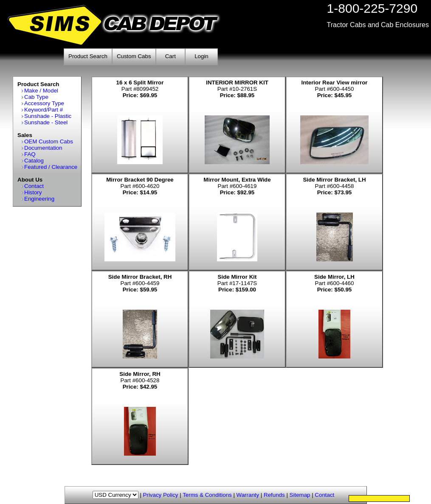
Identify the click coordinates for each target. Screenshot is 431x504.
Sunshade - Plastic (48, 116)
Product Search (88, 56)
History (33, 192)
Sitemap (300, 495)
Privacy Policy (161, 495)
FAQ (30, 154)
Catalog (34, 161)
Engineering (39, 199)
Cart (170, 56)
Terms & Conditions (207, 495)
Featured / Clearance (51, 167)
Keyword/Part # (44, 110)
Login (201, 56)
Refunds (274, 495)
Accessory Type (44, 103)
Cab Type (36, 97)
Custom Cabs (134, 56)
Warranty (248, 495)
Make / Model (41, 91)
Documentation (43, 148)
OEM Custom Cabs (49, 141)
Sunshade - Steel (46, 122)
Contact (34, 186)
